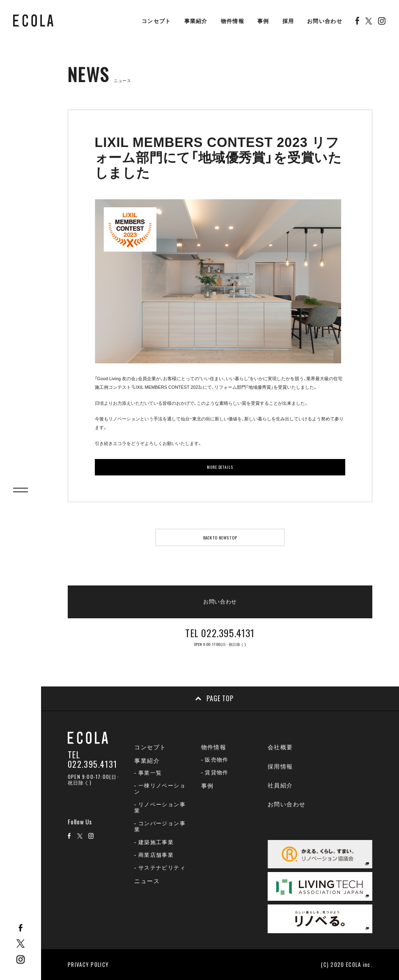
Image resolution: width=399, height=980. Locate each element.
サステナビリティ (162, 868)
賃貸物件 (217, 772)
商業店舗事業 (156, 855)
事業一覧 (150, 773)
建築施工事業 (156, 842)
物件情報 (233, 21)
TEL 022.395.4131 (92, 760)
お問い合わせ (325, 21)
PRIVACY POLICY (88, 964)
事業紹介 (196, 21)
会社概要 (280, 747)
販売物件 (217, 760)
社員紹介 (280, 785)
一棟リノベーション (160, 789)
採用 (288, 21)
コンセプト (156, 21)
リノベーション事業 (160, 808)
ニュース (147, 881)
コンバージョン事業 (160, 826)
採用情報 (280, 767)
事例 (263, 21)
